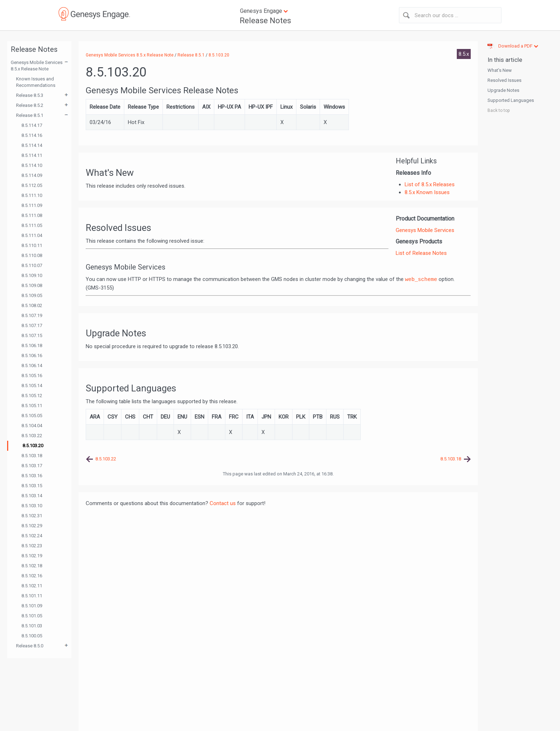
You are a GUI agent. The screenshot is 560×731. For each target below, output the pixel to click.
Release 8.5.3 (30, 95)
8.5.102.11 (32, 586)
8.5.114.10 (32, 165)
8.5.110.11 (32, 245)
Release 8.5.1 (30, 115)
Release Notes (265, 21)
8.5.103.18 (32, 456)
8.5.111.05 (32, 225)
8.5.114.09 (32, 175)
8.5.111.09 (32, 205)
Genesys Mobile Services (425, 230)
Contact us (223, 503)
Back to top (499, 110)
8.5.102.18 (32, 566)
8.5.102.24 (32, 536)
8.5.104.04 (32, 426)
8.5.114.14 (32, 145)
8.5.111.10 (32, 195)
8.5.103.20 (33, 446)
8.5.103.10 (32, 506)
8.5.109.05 (32, 295)
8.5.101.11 (32, 596)
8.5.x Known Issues (427, 192)
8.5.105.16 (32, 376)
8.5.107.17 (32, 325)
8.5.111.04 (32, 235)
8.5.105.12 (32, 396)
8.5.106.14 (32, 365)
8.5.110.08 (32, 255)
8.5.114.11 (32, 155)
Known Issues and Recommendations (36, 82)
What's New (500, 70)
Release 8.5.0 (30, 646)
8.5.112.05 (32, 185)
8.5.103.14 (32, 496)
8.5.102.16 (32, 576)
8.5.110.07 (32, 265)
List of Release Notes (421, 253)
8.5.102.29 (32, 526)
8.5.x (464, 54)
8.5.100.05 (32, 636)
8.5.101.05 (32, 616)
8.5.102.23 (32, 546)
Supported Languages (511, 100)
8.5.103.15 (32, 486)
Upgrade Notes (503, 90)
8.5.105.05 (32, 416)
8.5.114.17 (32, 125)
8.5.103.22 (32, 436)
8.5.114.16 (32, 135)
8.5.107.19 (32, 315)
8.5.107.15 (32, 335)
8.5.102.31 (32, 516)
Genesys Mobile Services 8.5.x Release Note (37, 66)
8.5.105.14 (32, 386)
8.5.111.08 (32, 215)
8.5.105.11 (32, 406)
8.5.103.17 (32, 466)
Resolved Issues (504, 80)
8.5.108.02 (32, 305)
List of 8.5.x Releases (430, 184)
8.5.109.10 (32, 275)
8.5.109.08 (32, 285)
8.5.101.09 (32, 606)
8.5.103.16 (32, 476)
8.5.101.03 (32, 626)
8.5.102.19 (32, 556)
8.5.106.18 (32, 345)
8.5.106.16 (32, 355)
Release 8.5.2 (30, 105)
